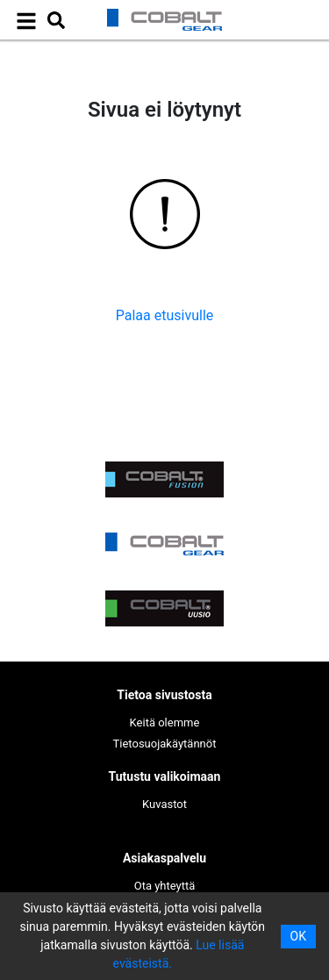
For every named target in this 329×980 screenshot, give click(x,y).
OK (298, 936)
